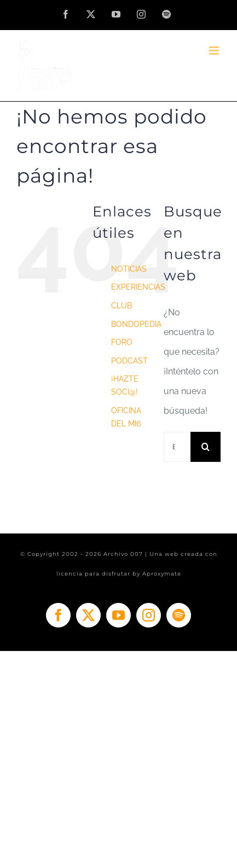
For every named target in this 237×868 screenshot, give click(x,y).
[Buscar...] (177, 447)
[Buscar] (206, 447)
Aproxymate (162, 574)
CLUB (122, 306)
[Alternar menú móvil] (215, 51)
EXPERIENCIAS (138, 287)
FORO (122, 342)
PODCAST (129, 361)
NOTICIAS (129, 269)
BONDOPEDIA (136, 324)
